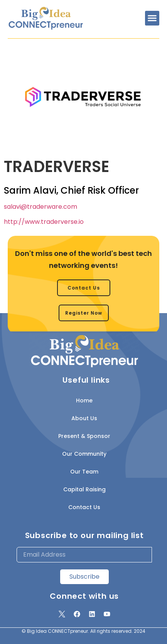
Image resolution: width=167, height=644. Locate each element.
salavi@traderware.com (40, 207)
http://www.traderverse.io (44, 222)
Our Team (84, 472)
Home (84, 400)
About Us (84, 418)
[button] (152, 18)
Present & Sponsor (84, 436)
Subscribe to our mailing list (84, 535)
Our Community (84, 454)
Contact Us (84, 507)
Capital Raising (84, 489)
